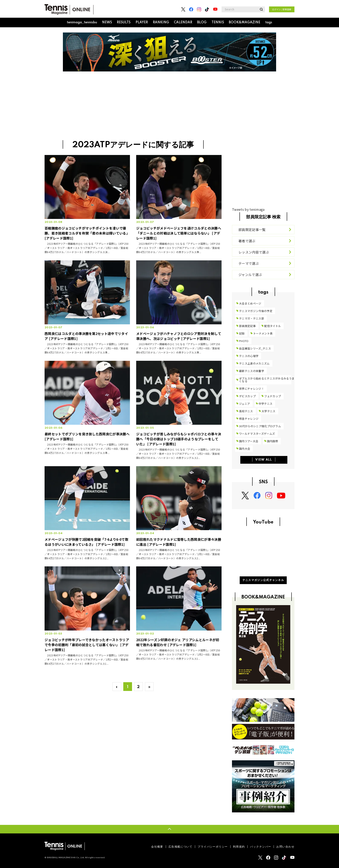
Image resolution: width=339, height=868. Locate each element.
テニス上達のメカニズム (254, 363)
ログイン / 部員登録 (282, 9)
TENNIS (218, 22)
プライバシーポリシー (213, 847)
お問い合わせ (285, 847)
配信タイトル (273, 326)
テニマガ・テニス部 (252, 318)
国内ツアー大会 (249, 441)
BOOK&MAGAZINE (245, 22)
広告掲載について (180, 847)
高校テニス (246, 411)
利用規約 (239, 847)
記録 (242, 333)
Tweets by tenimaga (248, 209)
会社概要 (157, 847)
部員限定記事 (247, 326)
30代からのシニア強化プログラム (260, 426)
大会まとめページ (250, 303)
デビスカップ (247, 396)
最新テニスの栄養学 (252, 371)
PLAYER (142, 22)
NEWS (107, 22)
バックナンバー (261, 847)
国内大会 (245, 449)
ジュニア (244, 404)
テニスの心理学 (249, 356)
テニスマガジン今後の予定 (256, 311)
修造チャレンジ (249, 419)
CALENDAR (183, 22)
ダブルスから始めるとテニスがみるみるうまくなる (267, 380)
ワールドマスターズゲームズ (257, 434)
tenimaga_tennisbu (82, 22)
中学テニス (266, 404)
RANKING (161, 22)
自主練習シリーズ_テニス (255, 348)
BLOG (202, 22)
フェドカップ (273, 396)
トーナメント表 (263, 333)
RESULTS (124, 22)
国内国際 (272, 441)
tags (269, 22)
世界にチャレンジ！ (252, 389)
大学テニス (269, 411)
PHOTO (244, 341)
